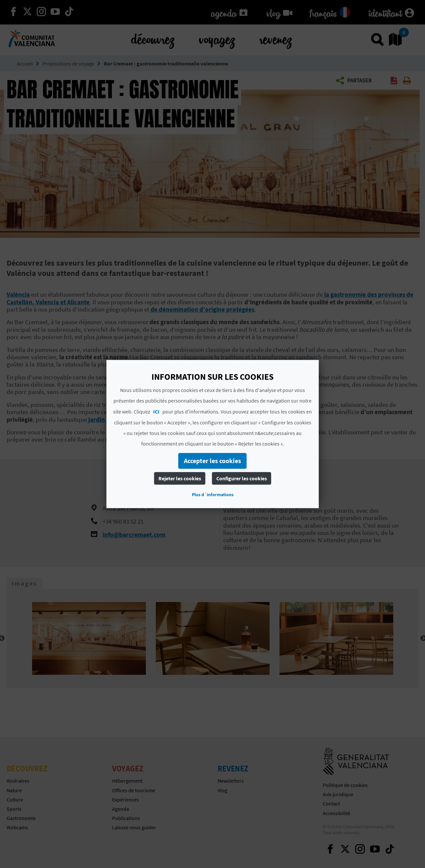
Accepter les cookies (212, 461)
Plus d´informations (213, 495)
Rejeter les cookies (180, 478)
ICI (156, 412)
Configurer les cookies (242, 478)
